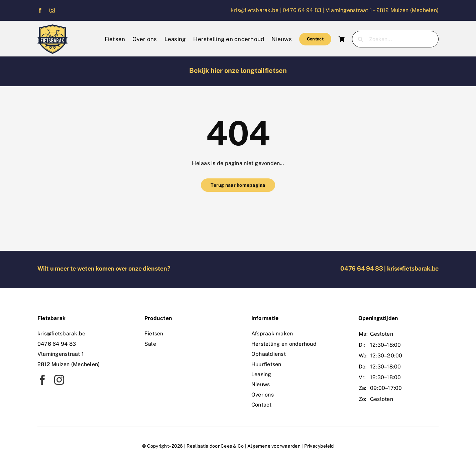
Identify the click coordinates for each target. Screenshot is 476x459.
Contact (262, 405)
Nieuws (261, 384)
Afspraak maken (272, 334)
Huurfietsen (266, 364)
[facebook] (40, 10)
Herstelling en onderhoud (284, 344)
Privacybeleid (319, 446)
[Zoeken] (360, 39)
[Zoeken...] (395, 39)
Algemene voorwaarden (274, 446)
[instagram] (52, 10)
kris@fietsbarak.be (413, 268)
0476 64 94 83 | (304, 10)
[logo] (52, 27)
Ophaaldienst (269, 354)
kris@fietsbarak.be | (257, 10)
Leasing (261, 374)
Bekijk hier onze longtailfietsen (238, 70)
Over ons (263, 395)
